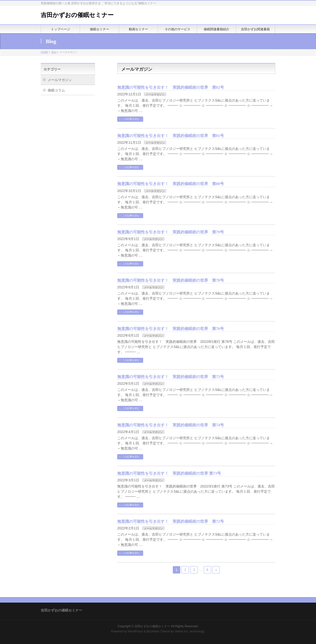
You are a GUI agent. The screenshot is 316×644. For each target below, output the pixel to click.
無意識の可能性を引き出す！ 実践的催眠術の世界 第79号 (171, 232)
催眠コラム (56, 90)
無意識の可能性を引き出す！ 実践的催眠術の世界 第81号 (171, 136)
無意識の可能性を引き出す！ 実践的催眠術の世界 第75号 (171, 377)
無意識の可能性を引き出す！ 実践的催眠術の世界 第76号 (171, 329)
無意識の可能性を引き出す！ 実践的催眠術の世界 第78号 (171, 280)
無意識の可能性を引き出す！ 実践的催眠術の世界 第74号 (171, 425)
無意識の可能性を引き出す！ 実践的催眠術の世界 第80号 (171, 184)
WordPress (135, 631)
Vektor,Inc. (182, 631)
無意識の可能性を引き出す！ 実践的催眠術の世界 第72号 (171, 521)
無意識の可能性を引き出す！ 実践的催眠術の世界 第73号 (169, 473)
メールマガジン (155, 94)
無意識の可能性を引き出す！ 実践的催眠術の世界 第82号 (171, 87)
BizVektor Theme (158, 631)
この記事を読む (131, 119)
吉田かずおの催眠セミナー (77, 15)
